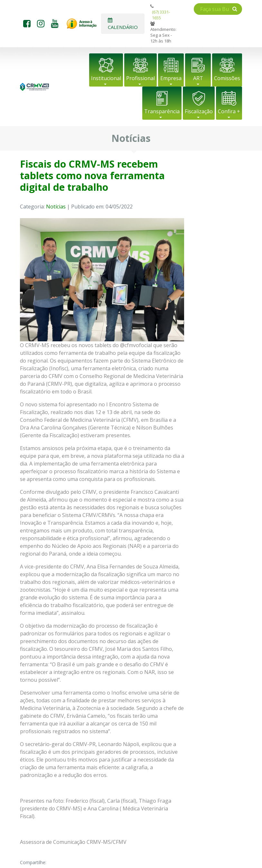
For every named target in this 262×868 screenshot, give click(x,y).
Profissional (140, 78)
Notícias (56, 207)
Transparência (162, 111)
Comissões (227, 78)
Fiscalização (199, 111)
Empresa (171, 78)
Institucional (106, 78)
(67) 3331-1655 (161, 15)
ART (198, 78)
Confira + (229, 111)
